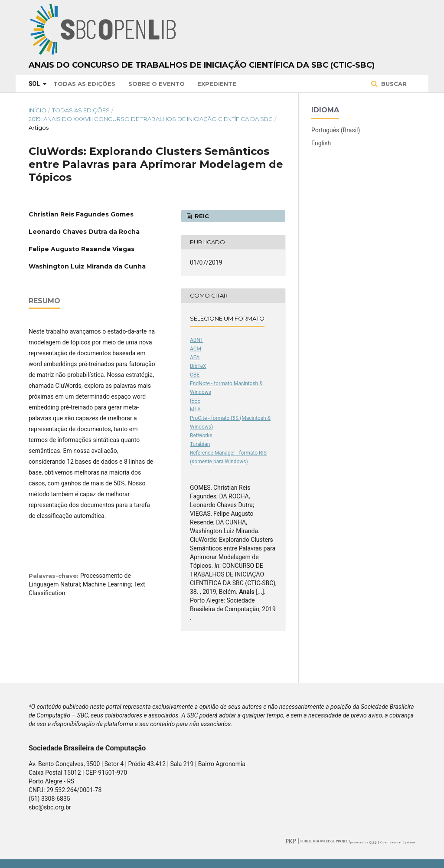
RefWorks (201, 436)
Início (38, 110)
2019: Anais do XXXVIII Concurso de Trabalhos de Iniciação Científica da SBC (151, 119)
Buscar (393, 84)
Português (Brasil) (336, 130)
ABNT (197, 340)
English (321, 143)
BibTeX (198, 366)
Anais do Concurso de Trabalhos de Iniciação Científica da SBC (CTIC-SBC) (202, 65)
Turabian (200, 444)
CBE (195, 375)
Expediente (217, 84)
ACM (196, 349)
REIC (201, 216)
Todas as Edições (84, 84)
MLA (195, 409)
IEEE (195, 401)
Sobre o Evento (157, 84)
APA (195, 357)
